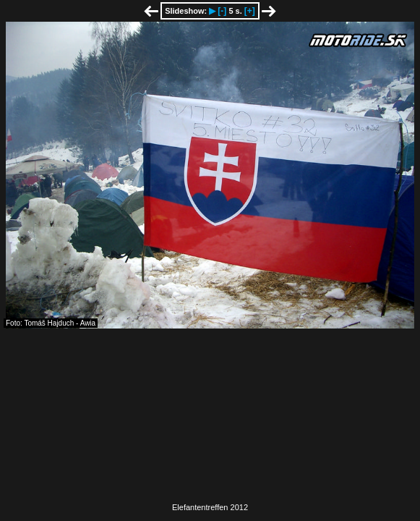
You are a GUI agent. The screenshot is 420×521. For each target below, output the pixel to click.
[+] (250, 11)
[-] (222, 11)
